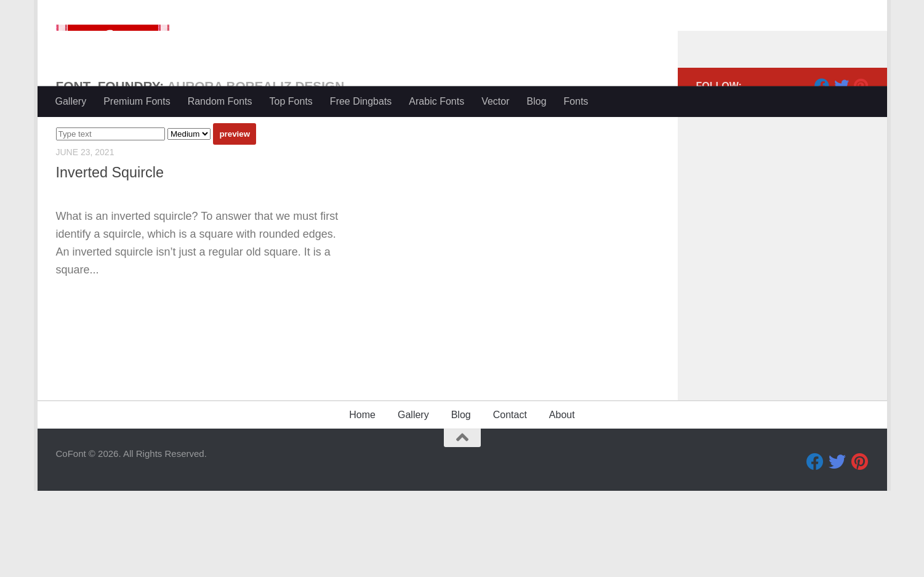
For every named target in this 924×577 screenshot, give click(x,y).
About (562, 501)
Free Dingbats (361, 101)
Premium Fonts (137, 101)
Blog (537, 101)
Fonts (576, 101)
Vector (495, 101)
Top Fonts (291, 101)
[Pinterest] (861, 135)
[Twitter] (842, 135)
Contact (510, 501)
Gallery (71, 101)
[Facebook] (822, 135)
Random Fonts (220, 101)
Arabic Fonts (436, 101)
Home (362, 501)
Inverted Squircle (110, 222)
